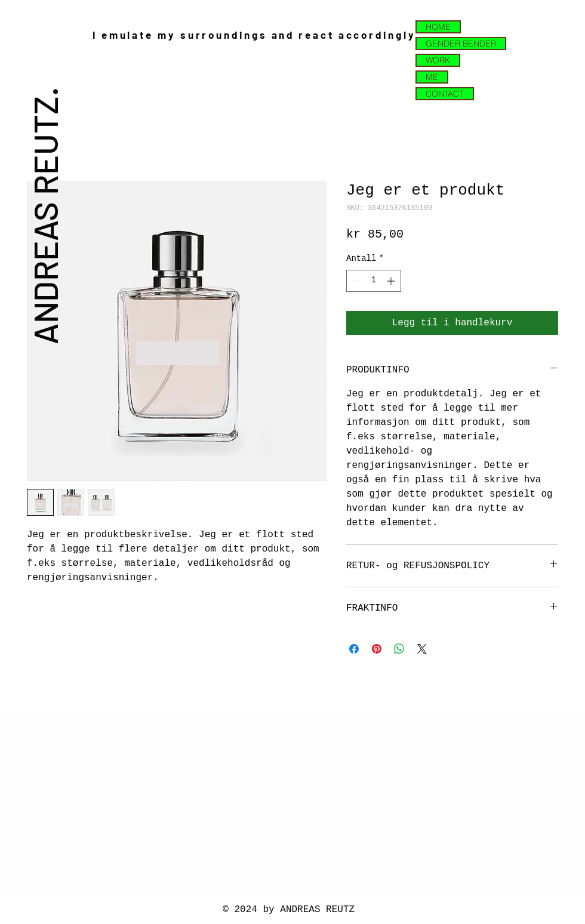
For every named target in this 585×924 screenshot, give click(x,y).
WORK (438, 60)
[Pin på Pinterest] (377, 649)
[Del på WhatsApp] (399, 649)
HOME (438, 27)
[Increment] (392, 281)
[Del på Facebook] (354, 649)
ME (432, 77)
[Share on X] (422, 649)
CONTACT (445, 94)
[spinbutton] (374, 281)
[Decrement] (355, 281)
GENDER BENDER (461, 44)
